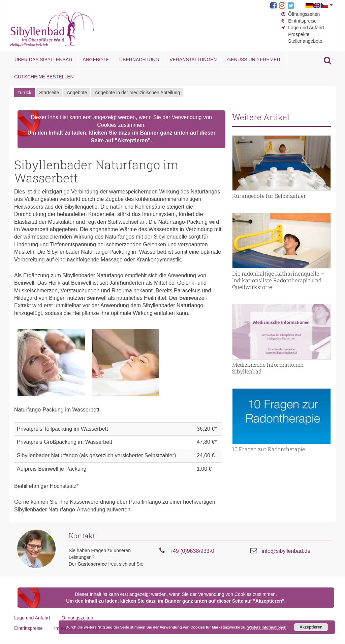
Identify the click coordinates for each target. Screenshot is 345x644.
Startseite (49, 93)
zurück (24, 93)
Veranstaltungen (193, 60)
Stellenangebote (305, 41)
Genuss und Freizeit (254, 60)
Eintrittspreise (302, 21)
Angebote (96, 60)
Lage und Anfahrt (306, 28)
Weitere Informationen (267, 627)
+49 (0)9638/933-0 (192, 551)
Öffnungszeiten (304, 14)
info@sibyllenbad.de (286, 551)
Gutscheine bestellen (44, 77)
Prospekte (299, 34)
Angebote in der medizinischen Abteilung (137, 93)
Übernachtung (139, 60)
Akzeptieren (311, 627)
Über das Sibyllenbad (43, 60)
